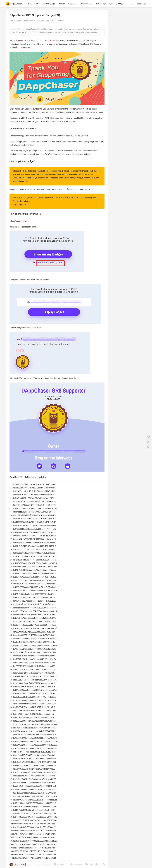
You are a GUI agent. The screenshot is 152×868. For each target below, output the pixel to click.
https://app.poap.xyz (22, 204)
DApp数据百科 (49, 4)
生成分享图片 (76, 864)
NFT (42, 109)
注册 (144, 4)
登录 (139, 4)
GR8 (91, 44)
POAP (47, 118)
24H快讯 (62, 4)
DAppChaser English (43, 21)
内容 (37, 4)
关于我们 (120, 4)
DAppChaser (50, 41)
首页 (30, 4)
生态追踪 (72, 4)
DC (53, 21)
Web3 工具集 (101, 4)
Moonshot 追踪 (86, 4)
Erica (11, 21)
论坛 (111, 4)
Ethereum (20, 41)
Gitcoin (12, 41)
